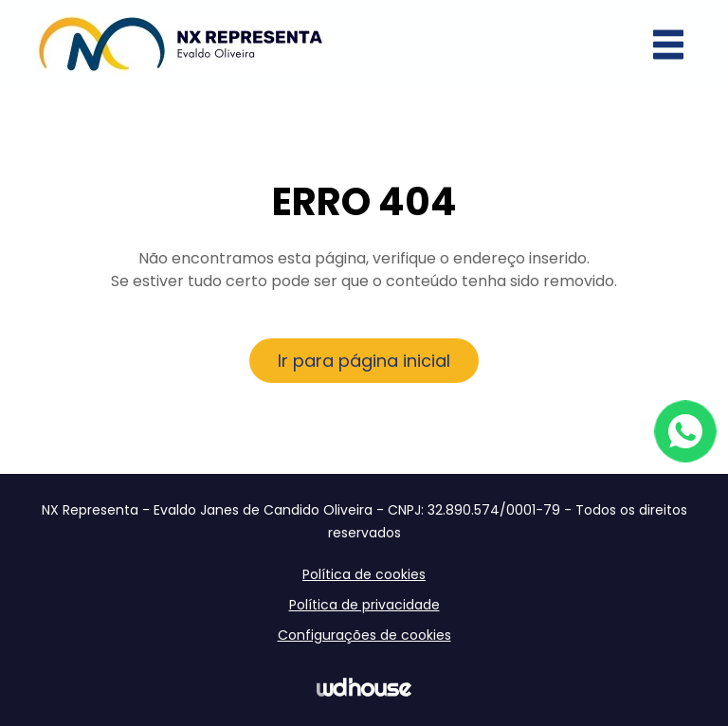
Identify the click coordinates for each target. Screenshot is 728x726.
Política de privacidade (364, 605)
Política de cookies (364, 574)
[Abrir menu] (668, 45)
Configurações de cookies (364, 635)
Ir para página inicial (364, 361)
